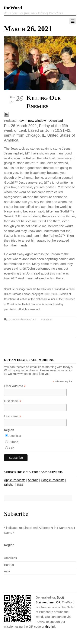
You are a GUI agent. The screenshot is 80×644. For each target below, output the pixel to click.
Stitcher (9, 485)
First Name (13, 401)
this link (50, 627)
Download (56, 121)
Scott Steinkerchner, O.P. (23, 319)
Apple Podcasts (15, 480)
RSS (20, 485)
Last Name (13, 416)
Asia (11, 448)
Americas (15, 436)
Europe (13, 442)
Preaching (47, 319)
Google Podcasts (53, 480)
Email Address (15, 386)
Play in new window (32, 121)
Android (33, 480)
